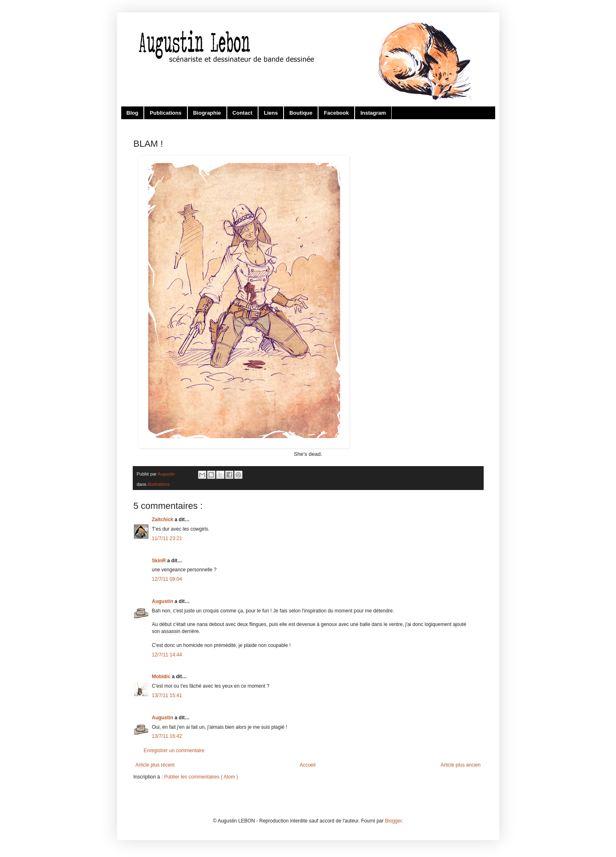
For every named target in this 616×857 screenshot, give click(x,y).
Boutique (301, 113)
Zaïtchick (163, 520)
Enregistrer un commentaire (174, 751)
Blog (133, 113)
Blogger (393, 821)
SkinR (160, 561)
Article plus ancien (460, 765)
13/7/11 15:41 (167, 695)
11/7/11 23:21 (167, 538)
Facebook (336, 113)
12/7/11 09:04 (167, 579)
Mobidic (162, 677)
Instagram (373, 113)
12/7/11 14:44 (167, 655)
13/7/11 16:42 (167, 736)
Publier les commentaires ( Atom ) (201, 777)
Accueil (308, 765)
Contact (242, 113)
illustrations (159, 484)
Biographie (207, 113)
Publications (165, 113)
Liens (271, 113)
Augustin (163, 601)
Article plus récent (155, 765)
